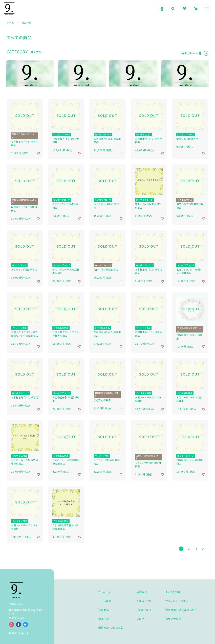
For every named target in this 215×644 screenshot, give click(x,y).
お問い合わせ (173, 619)
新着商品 (104, 610)
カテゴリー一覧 (191, 53)
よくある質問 (173, 592)
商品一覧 (104, 619)
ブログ (140, 619)
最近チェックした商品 (111, 627)
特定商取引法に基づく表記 (181, 610)
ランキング (104, 592)
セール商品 (105, 601)
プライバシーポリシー (178, 601)
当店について (144, 610)
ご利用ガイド (144, 601)
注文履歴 (142, 592)
